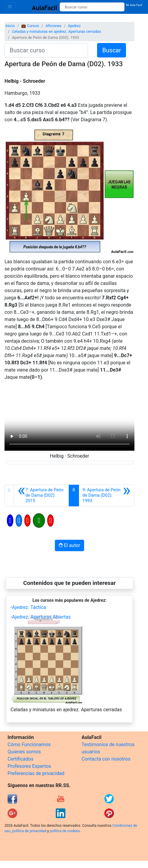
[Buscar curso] (92, 7)
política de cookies (65, 831)
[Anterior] (41, 496)
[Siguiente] (107, 496)
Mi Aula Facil (134, 5)
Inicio (10, 26)
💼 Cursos (30, 26)
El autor (69, 545)
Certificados (20, 759)
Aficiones (54, 26)
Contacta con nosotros (106, 759)
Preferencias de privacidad (36, 773)
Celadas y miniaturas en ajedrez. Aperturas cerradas (56, 31)
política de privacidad (29, 831)
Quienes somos (24, 752)
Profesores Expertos (29, 766)
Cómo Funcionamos (29, 744)
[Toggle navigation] (10, 6)
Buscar (112, 50)
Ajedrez (74, 26)
